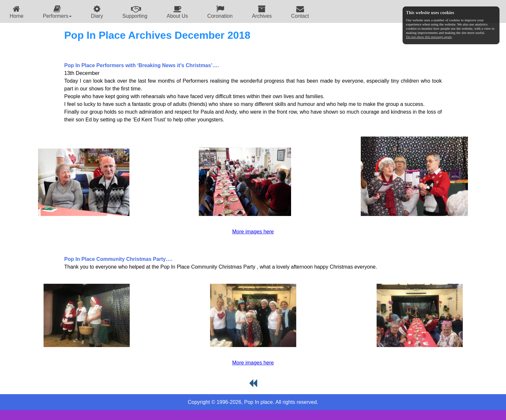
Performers (57, 12)
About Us (177, 12)
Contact (300, 12)
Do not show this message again (429, 37)
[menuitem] (17, 11)
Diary (97, 12)
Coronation (220, 12)
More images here (253, 232)
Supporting (135, 12)
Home (17, 12)
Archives (262, 12)
